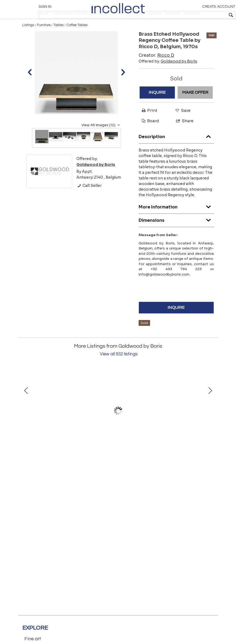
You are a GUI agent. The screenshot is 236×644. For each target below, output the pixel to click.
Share (182, 136)
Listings (28, 40)
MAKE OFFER (195, 108)
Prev (26, 426)
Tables (59, 40)
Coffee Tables (77, 40)
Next (210, 426)
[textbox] (195, 15)
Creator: (156, 70)
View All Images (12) (101, 140)
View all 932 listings (119, 370)
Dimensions (176, 234)
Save (182, 126)
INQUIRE (157, 108)
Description (176, 151)
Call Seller (89, 201)
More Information (176, 221)
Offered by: (168, 76)
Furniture (44, 40)
